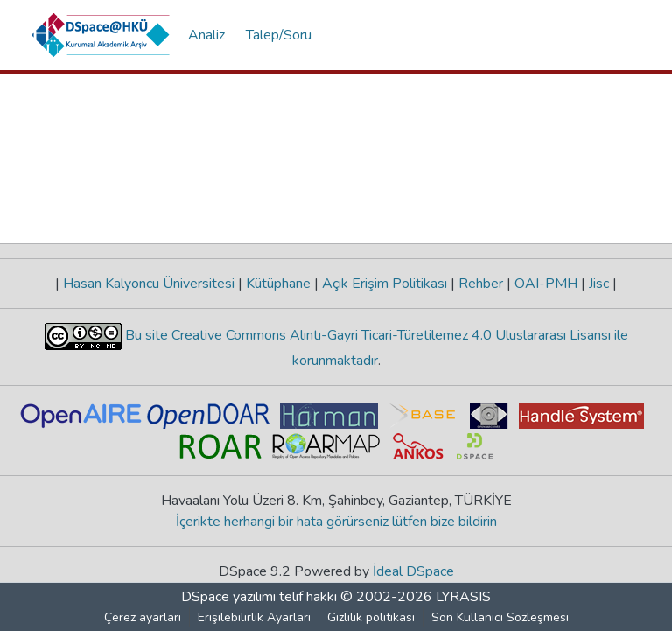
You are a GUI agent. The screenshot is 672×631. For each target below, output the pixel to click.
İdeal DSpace (413, 571)
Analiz (206, 35)
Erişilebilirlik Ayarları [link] (254, 617)
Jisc (599, 284)
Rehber (481, 284)
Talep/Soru (279, 35)
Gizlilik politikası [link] (371, 617)
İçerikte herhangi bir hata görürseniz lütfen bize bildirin (336, 522)
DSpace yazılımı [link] (228, 597)
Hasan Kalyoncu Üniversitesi (149, 284)
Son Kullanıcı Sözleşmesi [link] (500, 617)
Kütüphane (278, 284)
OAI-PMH (546, 284)
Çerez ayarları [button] (143, 617)
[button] (101, 35)
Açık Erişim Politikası (385, 284)
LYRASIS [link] (463, 597)
